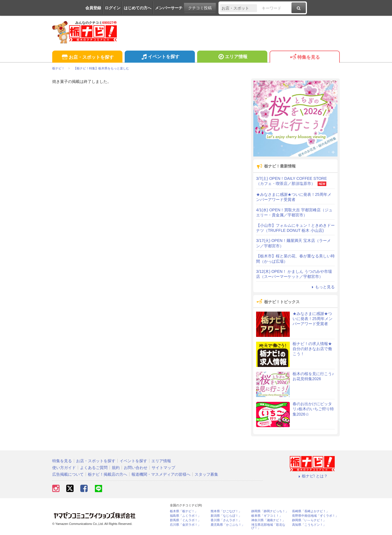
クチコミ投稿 (200, 8)
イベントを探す (160, 57)
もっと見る (322, 287)
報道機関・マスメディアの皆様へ (161, 474)
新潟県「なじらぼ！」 (226, 516)
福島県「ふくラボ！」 (185, 516)
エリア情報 (232, 57)
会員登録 (93, 8)
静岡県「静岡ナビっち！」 (270, 511)
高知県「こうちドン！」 (309, 525)
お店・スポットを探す (87, 57)
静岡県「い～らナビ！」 (309, 520)
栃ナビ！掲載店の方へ (108, 474)
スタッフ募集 (206, 474)
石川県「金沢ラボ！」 (185, 525)
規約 (116, 468)
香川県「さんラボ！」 (226, 520)
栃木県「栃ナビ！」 (184, 511)
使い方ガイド (64, 468)
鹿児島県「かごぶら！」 (228, 525)
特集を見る (305, 57)
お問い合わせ (136, 468)
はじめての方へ (138, 8)
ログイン (113, 8)
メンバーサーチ (169, 8)
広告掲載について (68, 474)
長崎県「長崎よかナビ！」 (311, 511)
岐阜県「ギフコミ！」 (267, 516)
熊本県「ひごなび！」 (226, 511)
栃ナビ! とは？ (312, 476)
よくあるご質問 (94, 468)
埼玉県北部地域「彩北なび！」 (268, 526)
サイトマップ (163, 468)
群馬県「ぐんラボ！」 (185, 520)
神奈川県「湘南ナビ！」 (268, 520)
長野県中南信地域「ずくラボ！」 (315, 516)
